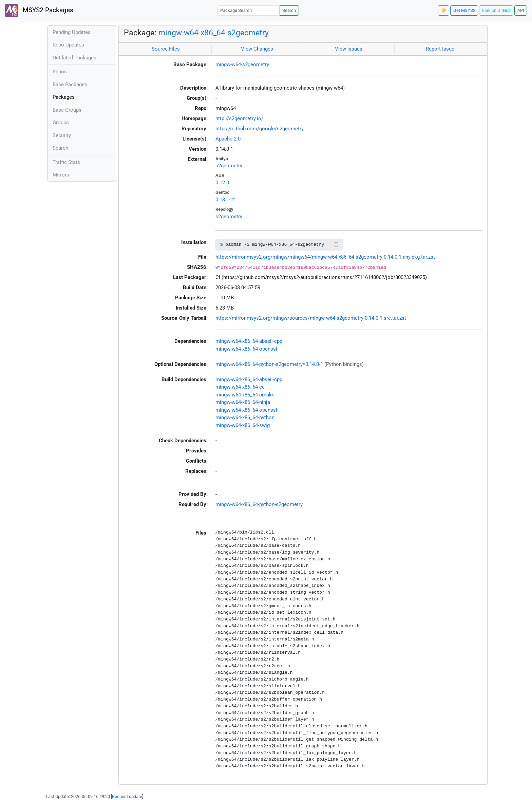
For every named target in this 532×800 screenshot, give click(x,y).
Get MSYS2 (464, 10)
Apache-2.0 (228, 139)
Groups (61, 123)
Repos (60, 72)
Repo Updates (68, 45)
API (521, 10)
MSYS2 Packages (39, 11)
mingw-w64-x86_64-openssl (246, 349)
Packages (64, 97)
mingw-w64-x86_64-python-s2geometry (259, 504)
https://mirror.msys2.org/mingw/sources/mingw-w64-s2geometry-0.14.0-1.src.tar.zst (311, 318)
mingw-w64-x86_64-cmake (245, 395)
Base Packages (70, 85)
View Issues (349, 49)
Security (62, 135)
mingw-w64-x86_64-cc (240, 387)
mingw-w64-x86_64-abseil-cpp (249, 341)
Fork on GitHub (496, 10)
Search (289, 10)
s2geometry (229, 166)
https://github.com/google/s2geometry (260, 129)
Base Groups (67, 110)
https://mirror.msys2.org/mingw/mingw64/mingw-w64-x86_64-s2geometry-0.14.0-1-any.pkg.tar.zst (325, 257)
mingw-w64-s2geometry (242, 64)
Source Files (166, 49)
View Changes (257, 49)
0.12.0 (222, 183)
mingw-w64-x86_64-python (245, 417)
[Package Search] (249, 10)
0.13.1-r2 (225, 200)
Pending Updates (72, 32)
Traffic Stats (66, 162)
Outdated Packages (74, 58)
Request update (127, 796)
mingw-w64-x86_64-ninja (243, 402)
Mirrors (61, 175)
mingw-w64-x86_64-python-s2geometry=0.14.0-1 (269, 364)
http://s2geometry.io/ (239, 118)
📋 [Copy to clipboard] (336, 244)
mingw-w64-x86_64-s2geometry (214, 33)
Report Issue (440, 49)
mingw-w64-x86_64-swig (243, 425)
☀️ (444, 10)
